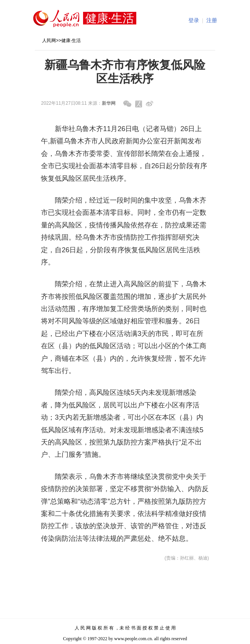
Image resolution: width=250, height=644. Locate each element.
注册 (212, 20)
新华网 (109, 103)
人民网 (49, 41)
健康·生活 (71, 41)
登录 (194, 20)
